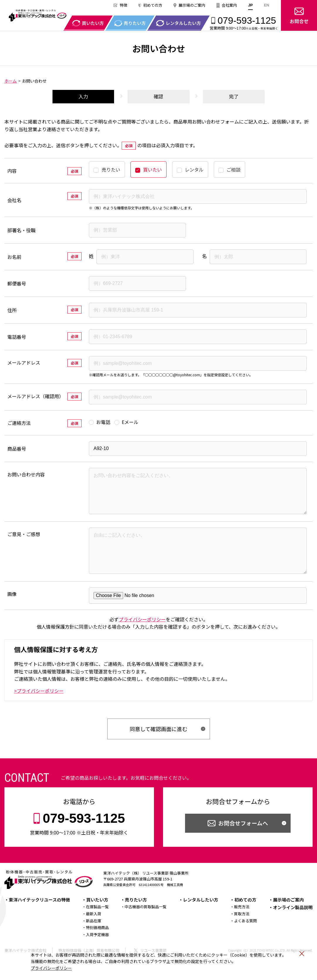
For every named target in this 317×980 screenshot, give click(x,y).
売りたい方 (136, 916)
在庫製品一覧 (97, 923)
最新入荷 (94, 930)
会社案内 (229, 5)
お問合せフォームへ (243, 839)
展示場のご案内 (192, 5)
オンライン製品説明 (293, 924)
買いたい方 (97, 916)
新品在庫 (94, 937)
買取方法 (242, 930)
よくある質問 (245, 937)
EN (267, 5)
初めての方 (153, 5)
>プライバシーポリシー (39, 707)
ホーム (11, 81)
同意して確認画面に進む (158, 745)
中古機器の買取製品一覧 (146, 923)
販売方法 (242, 923)
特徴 (123, 5)
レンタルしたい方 (201, 916)
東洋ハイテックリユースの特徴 (39, 916)
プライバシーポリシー (51, 968)
